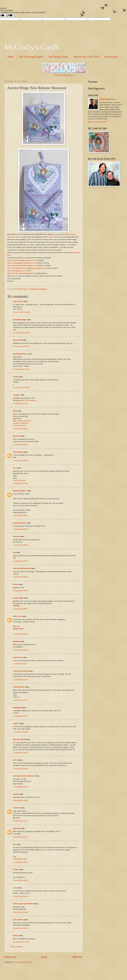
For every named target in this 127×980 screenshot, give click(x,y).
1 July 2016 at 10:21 (20, 634)
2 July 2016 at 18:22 (20, 862)
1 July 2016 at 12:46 (20, 680)
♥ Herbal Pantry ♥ (19, 425)
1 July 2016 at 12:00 (20, 650)
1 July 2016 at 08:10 (20, 529)
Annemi (16, 794)
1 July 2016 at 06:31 (20, 461)
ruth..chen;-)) (18, 301)
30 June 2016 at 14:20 (21, 333)
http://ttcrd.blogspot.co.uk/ (17, 271)
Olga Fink (17, 828)
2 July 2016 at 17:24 (20, 821)
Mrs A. (15, 760)
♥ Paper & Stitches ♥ (21, 423)
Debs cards (17, 616)
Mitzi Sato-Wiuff (19, 739)
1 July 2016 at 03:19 (20, 429)
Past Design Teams (58, 57)
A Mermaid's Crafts (20, 859)
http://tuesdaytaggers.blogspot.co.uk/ (21, 263)
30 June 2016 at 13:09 (21, 312)
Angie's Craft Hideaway (28, 400)
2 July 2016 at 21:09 (20, 896)
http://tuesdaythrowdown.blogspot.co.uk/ (23, 265)
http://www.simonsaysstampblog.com (21, 273)
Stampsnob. (18, 657)
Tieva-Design (18, 452)
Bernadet (17, 436)
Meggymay (17, 708)
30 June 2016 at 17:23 (21, 369)
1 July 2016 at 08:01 (20, 515)
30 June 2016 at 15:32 (21, 346)
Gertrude (16, 536)
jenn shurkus (18, 920)
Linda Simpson (19, 687)
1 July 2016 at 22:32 (20, 753)
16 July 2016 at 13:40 (21, 942)
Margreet (16, 641)
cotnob (16, 377)
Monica (16, 936)
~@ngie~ (16, 395)
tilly (14, 552)
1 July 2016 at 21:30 (20, 732)
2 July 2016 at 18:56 (20, 880)
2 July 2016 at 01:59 (20, 769)
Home (11, 57)
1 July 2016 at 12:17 (20, 664)
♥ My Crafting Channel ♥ (22, 421)
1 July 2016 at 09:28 (20, 577)
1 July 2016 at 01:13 (20, 403)
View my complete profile (97, 122)
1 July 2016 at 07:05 (20, 483)
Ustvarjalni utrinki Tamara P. (24, 776)
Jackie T (16, 724)
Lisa (15, 844)
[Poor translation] (9, 16)
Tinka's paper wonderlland (23, 904)
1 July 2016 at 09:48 (20, 591)
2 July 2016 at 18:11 (20, 837)
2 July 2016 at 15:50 (20, 800)
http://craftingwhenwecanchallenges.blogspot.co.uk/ (27, 268)
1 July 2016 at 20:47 (20, 716)
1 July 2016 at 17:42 (20, 700)
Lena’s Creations (19, 480)
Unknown (17, 808)
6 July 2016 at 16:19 (20, 928)
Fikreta (16, 584)
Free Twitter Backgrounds (63, 75)
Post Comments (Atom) (23, 962)
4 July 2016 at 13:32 (20, 912)
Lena (15, 468)
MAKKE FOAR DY (20, 491)
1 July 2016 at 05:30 (20, 445)
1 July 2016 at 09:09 (20, 545)
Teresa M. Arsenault (21, 671)
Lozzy (15, 888)
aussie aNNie (18, 598)
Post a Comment (17, 947)
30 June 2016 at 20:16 (21, 387)
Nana (15, 411)
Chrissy (16, 869)
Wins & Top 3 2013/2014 (86, 57)
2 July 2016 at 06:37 (20, 787)
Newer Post (10, 957)
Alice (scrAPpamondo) (22, 568)
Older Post (77, 957)
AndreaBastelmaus (20, 354)
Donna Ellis (17, 340)
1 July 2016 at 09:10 (20, 561)
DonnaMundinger (20, 320)
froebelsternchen (20, 523)
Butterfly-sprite (48, 237)
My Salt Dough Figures (31, 57)
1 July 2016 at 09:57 (20, 609)
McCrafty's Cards (32, 47)
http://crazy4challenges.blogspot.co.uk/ (22, 260)
